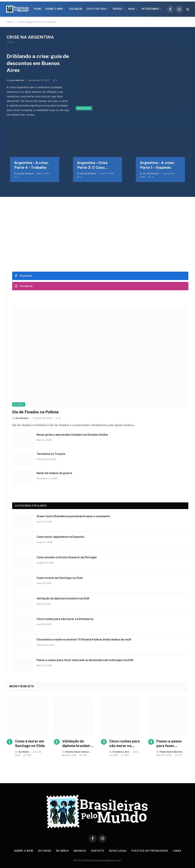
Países (117, 9)
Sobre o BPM (54, 9)
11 (151, 177)
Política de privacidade (150, 851)
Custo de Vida (96, 9)
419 (83, 755)
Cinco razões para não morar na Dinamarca (65, 619)
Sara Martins (17, 80)
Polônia (19, 404)
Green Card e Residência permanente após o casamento (73, 516)
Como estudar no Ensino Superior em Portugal (67, 557)
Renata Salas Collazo (77, 752)
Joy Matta (24, 752)
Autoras (45, 851)
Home (38, 9)
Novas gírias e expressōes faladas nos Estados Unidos (72, 435)
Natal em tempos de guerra (54, 473)
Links (177, 851)
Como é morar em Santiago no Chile (60, 578)
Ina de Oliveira (25, 173)
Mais (132, 9)
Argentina (84, 108)
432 (27, 755)
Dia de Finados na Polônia (35, 412)
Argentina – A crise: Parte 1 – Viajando (157, 165)
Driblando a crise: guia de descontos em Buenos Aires (38, 63)
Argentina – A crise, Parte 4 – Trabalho (32, 165)
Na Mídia (62, 851)
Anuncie (80, 851)
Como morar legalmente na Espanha (60, 537)
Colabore (76, 9)
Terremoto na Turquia (51, 454)
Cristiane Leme (121, 752)
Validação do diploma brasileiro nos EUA (63, 598)
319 (179, 755)
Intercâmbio (150, 9)
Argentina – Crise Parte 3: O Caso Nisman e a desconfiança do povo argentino (96, 165)
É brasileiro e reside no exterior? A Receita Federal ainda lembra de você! (84, 640)
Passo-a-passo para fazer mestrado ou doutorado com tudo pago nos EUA (85, 660)
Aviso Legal (118, 851)
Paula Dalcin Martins (171, 752)
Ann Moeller (22, 418)
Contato (97, 851)
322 (125, 755)
